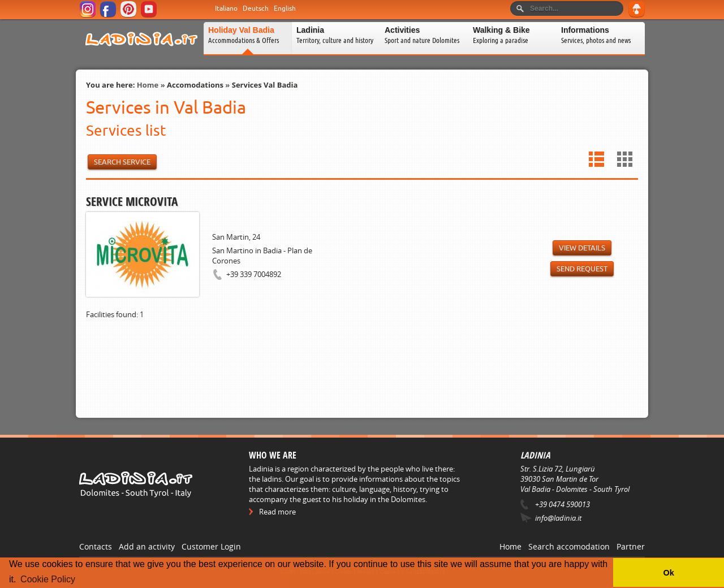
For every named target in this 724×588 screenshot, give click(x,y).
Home (148, 85)
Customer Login (211, 546)
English (285, 8)
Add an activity (147, 546)
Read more (277, 512)
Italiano (226, 8)
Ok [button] (668, 573)
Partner (631, 546)
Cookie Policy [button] (48, 579)
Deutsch (256, 8)
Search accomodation (569, 546)
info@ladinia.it (558, 518)
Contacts (96, 546)
